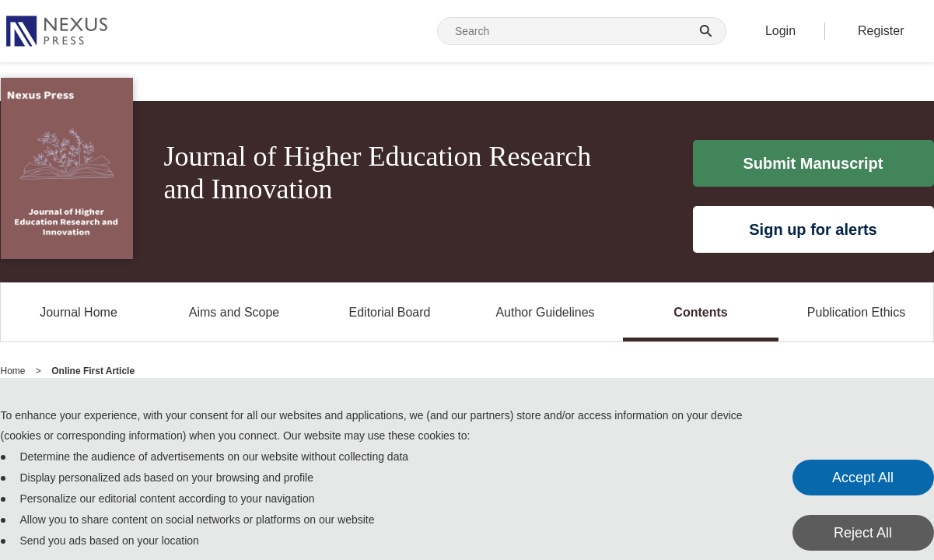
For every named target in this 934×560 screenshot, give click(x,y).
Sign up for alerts (813, 229)
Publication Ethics (856, 312)
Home (13, 371)
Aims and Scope (234, 312)
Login (780, 31)
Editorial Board (390, 312)
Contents (700, 312)
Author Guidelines (545, 312)
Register (881, 31)
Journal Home (79, 312)
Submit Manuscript (813, 163)
